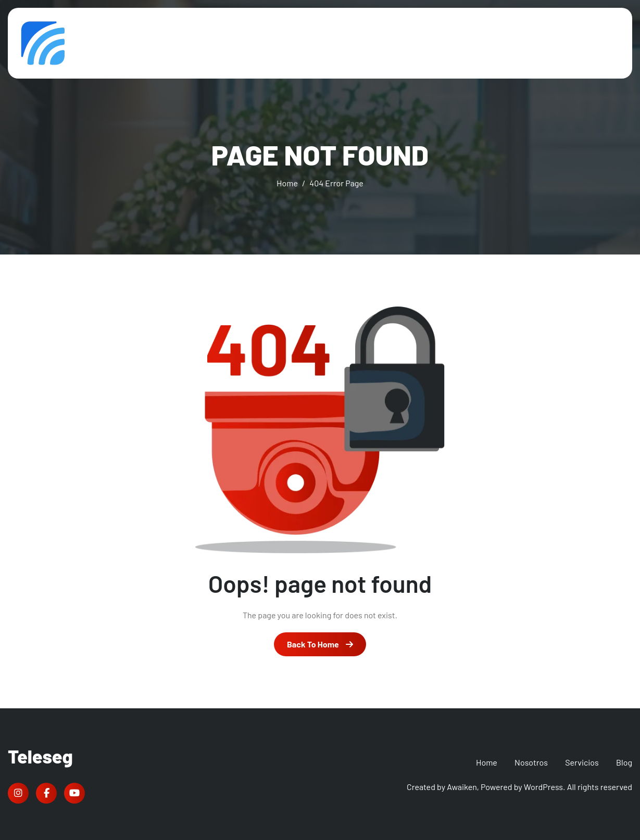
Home (487, 762)
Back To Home (320, 644)
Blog (624, 762)
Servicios (582, 762)
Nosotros (531, 762)
